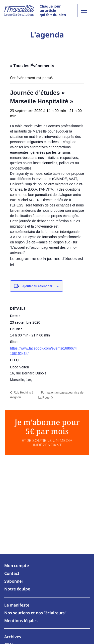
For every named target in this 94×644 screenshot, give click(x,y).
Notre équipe (17, 589)
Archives (13, 637)
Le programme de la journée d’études (43, 259)
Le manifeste (17, 605)
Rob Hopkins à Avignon (22, 395)
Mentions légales (21, 621)
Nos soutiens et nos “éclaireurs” (35, 613)
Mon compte (17, 566)
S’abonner (14, 581)
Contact (12, 573)
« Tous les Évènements (32, 66)
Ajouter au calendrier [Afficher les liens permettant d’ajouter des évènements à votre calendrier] (37, 286)
